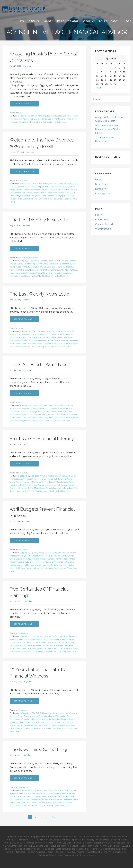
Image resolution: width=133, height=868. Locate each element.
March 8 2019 (24, 799)
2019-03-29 (25, 636)
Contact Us (89, 21)
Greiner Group (40, 116)
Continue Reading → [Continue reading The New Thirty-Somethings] (24, 778)
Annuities (38, 184)
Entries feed (102, 219)
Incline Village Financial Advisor (60, 116)
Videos (127, 21)
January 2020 (47, 190)
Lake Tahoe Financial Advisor (65, 190)
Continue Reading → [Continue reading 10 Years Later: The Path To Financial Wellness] (24, 701)
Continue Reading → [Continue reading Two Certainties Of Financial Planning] (24, 624)
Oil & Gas (68, 119)
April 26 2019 (54, 331)
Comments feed (104, 224)
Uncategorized (103, 193)
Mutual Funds (70, 193)
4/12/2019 (35, 476)
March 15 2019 (63, 722)
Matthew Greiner (39, 193)
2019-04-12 (25, 476)
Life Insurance (15, 193)
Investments (35, 190)
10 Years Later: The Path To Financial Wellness (39, 713)
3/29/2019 (35, 636)
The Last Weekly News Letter (40, 294)
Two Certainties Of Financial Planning (46, 652)
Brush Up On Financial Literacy (42, 439)
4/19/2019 (35, 405)
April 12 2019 (53, 476)
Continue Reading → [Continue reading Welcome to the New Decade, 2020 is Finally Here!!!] (24, 171)
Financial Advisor (27, 116)
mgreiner (27, 66)
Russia (27, 122)
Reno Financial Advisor (51, 196)
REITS (39, 196)
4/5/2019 (34, 553)
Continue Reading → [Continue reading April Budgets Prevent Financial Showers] (24, 541)
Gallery (115, 21)
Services (48, 21)
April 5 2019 (52, 553)
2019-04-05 (25, 553)
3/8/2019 (35, 790)
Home (21, 21)
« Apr (98, 88)
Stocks (19, 199)
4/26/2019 (35, 331)
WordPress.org (103, 229)
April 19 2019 (53, 405)
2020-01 (30, 184)
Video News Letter (30, 199)
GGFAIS (13, 187)
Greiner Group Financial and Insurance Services (49, 187)
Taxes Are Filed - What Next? (42, 421)
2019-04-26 (25, 331)
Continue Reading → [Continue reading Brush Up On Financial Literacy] (24, 464)
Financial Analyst (71, 184)
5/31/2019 (34, 261)
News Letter (14, 196)
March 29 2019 (24, 645)
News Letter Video (28, 196)
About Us (34, 21)
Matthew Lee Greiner (49, 119)
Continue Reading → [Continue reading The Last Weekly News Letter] (24, 319)
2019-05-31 (25, 261)
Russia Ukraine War (38, 122)
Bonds (46, 184)
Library (103, 21)
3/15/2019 (73, 713)
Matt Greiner (35, 119)
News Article (23, 258)
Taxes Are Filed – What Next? (40, 364)
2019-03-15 (63, 713)
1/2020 (23, 184)
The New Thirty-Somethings (39, 749)
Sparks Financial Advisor (57, 122)
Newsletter (23, 181)
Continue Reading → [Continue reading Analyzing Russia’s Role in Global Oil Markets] (24, 104)
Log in (99, 215)
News (20, 113)
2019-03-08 (25, 790)
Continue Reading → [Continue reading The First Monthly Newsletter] (24, 249)
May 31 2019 (66, 270)
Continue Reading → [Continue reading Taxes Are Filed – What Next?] (24, 393)
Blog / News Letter (68, 21)
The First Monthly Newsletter (40, 220)
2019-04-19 (25, 405)
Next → (55, 817)
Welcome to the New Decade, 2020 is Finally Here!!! (108, 129)
